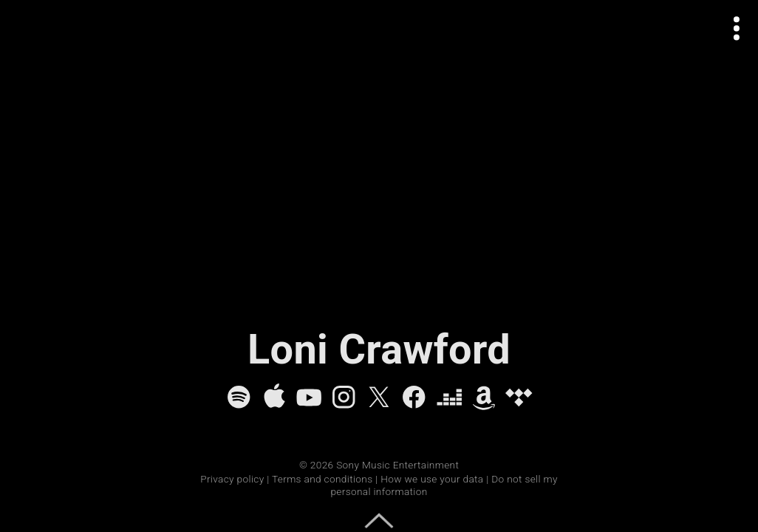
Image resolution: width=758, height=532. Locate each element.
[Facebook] (414, 397)
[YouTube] (309, 397)
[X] (379, 397)
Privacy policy (232, 479)
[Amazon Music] (484, 397)
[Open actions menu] (737, 28)
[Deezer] (449, 397)
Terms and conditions (322, 479)
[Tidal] (519, 397)
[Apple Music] (274, 397)
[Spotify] (239, 397)
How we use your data (432, 479)
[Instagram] (344, 397)
